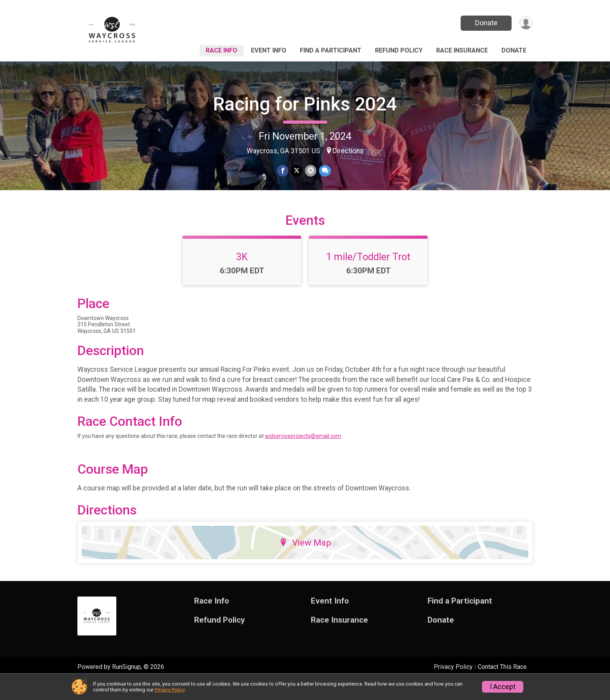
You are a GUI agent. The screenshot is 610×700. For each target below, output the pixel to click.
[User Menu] (525, 23)
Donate (485, 23)
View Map (305, 561)
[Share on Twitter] (297, 171)
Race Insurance (462, 50)
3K (242, 276)
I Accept (503, 687)
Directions (348, 151)
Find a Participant (331, 50)
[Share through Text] (324, 171)
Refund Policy (399, 50)
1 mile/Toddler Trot (368, 276)
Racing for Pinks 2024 (305, 104)
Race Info (222, 50)
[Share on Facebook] (283, 171)
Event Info (269, 50)
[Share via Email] (310, 171)
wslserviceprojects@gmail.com (303, 455)
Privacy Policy (170, 690)
